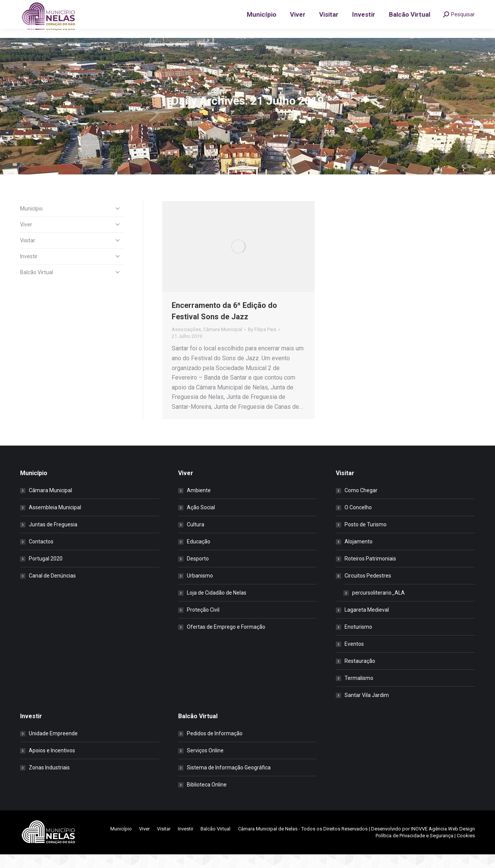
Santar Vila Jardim (367, 709)
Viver (26, 238)
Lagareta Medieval (367, 623)
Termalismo (359, 692)
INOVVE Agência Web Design (443, 842)
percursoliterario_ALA (378, 606)
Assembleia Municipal (55, 521)
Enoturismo (358, 640)
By (262, 343)
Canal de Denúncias (52, 589)
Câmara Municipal (223, 343)
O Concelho (358, 521)
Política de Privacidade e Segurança (414, 849)
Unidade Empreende (53, 747)
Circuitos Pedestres (364, 589)
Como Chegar (361, 504)
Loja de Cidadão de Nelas (217, 606)
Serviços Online (205, 764)
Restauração (360, 675)
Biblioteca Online (207, 798)
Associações (186, 343)
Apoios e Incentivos (52, 764)
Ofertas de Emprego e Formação (226, 640)
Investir (29, 270)
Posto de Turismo (366, 538)
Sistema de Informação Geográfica (229, 781)
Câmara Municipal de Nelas (268, 842)
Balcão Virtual (37, 286)
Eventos (354, 658)
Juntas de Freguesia (53, 538)
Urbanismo (200, 589)
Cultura (196, 538)
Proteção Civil (203, 623)
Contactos (41, 555)
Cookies (466, 849)
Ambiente (199, 504)
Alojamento (359, 555)
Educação (199, 555)
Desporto (198, 572)
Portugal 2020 (46, 572)
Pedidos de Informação (215, 747)
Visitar (28, 254)
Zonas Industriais (49, 781)
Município (31, 222)
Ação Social (201, 521)
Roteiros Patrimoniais (370, 572)
